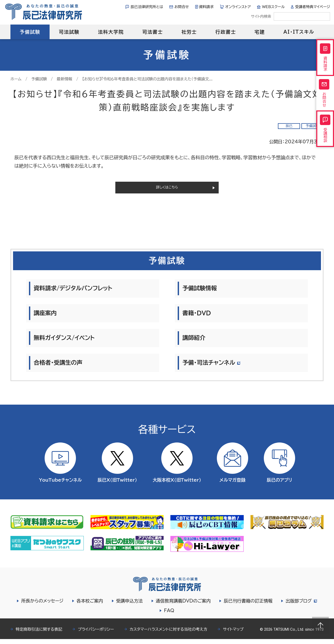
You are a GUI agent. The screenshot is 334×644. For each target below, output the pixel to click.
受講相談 (325, 142)
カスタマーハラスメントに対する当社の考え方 (169, 634)
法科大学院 (111, 32)
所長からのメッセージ (41, 606)
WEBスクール (273, 7)
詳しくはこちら (167, 190)
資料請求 (206, 7)
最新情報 (64, 79)
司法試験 (69, 32)
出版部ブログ (301, 606)
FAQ (169, 615)
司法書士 (153, 32)
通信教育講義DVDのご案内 (183, 606)
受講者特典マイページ (313, 7)
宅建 (260, 32)
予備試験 (30, 32)
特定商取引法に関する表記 (39, 634)
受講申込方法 (129, 606)
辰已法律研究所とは (147, 7)
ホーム (16, 79)
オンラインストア (238, 7)
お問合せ (181, 7)
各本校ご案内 (89, 606)
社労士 (189, 32)
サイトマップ (233, 634)
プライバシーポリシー (96, 634)
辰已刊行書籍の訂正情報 (247, 606)
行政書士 (226, 32)
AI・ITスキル (299, 32)
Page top (320, 625)
